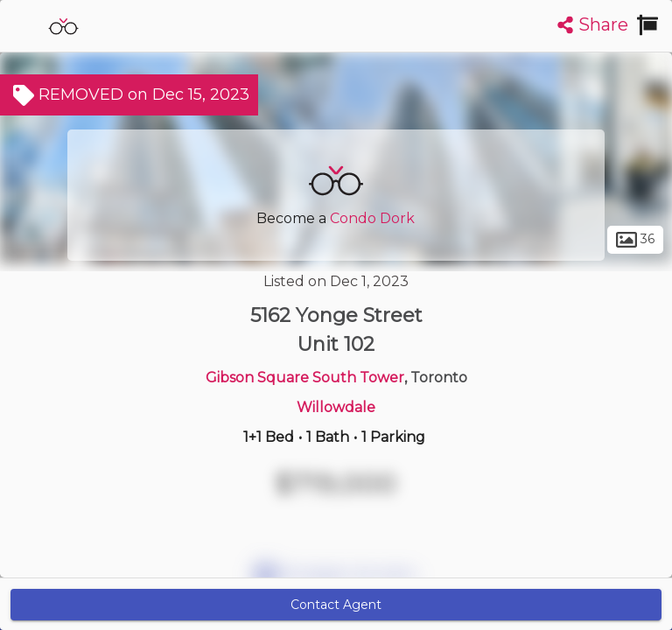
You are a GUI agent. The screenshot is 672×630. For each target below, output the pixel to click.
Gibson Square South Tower (305, 378)
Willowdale (336, 407)
